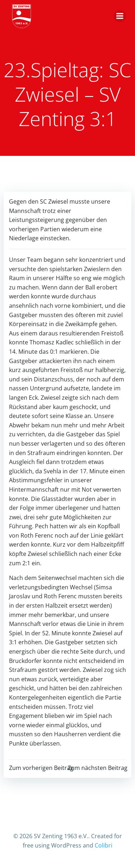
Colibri (103, 845)
